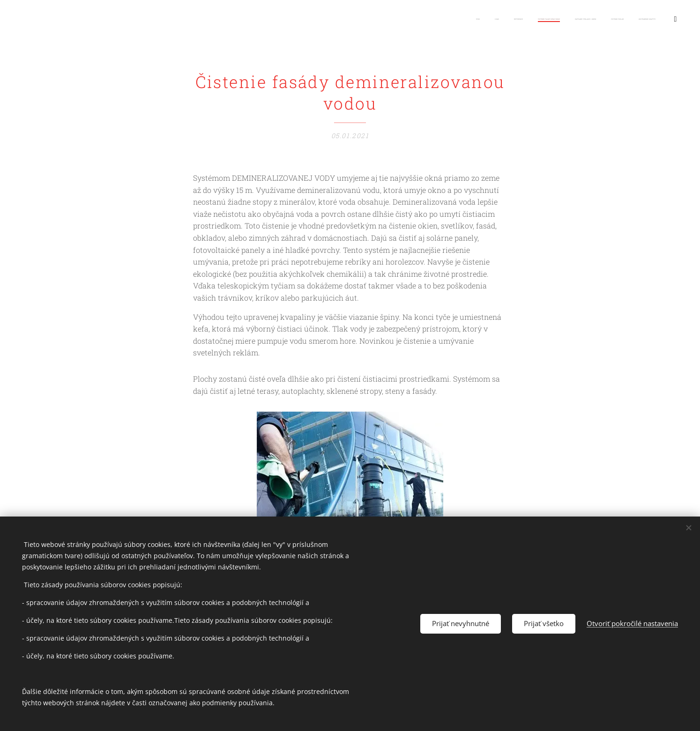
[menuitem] (504, 19)
